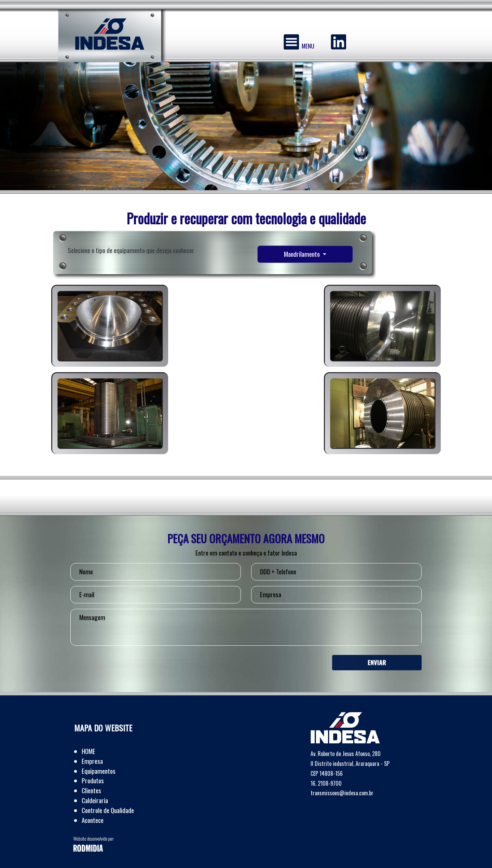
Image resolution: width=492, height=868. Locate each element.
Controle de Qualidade (108, 810)
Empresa (92, 761)
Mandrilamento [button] (303, 254)
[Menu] (291, 42)
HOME (88, 751)
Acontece (93, 820)
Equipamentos (99, 771)
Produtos (93, 780)
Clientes (91, 790)
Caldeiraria (95, 800)
